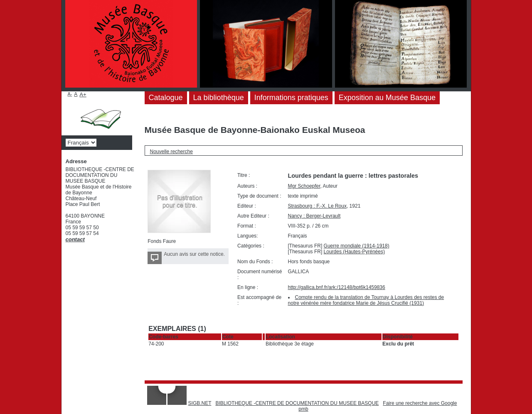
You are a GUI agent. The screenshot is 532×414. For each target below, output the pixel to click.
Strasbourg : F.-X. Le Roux (317, 206)
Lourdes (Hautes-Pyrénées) (354, 252)
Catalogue (166, 98)
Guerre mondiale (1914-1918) (357, 246)
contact (75, 239)
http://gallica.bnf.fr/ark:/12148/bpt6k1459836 (337, 287)
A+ (83, 94)
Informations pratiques (291, 98)
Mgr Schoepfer (304, 186)
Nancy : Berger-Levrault (314, 216)
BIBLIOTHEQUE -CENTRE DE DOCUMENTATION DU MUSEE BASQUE (297, 403)
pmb (303, 409)
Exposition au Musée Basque (387, 98)
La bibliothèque (219, 98)
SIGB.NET (200, 403)
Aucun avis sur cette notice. (194, 254)
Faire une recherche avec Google (420, 403)
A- (70, 94)
